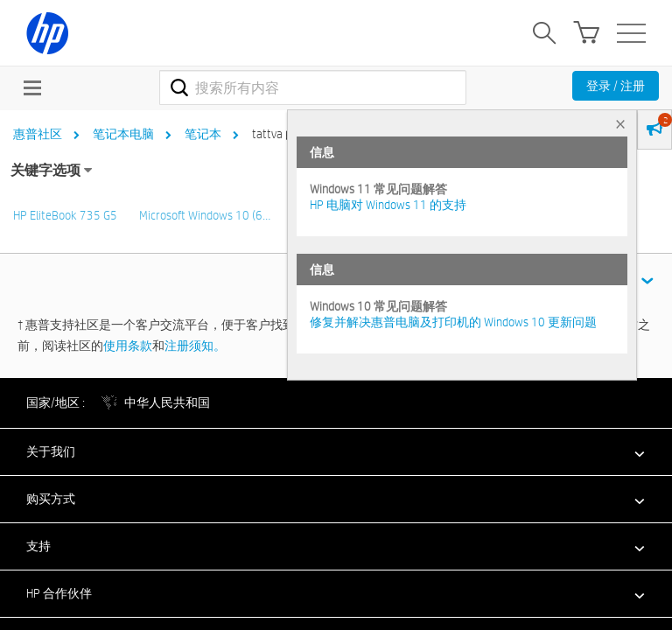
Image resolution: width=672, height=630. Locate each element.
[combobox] (313, 87)
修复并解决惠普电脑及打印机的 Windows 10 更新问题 (453, 322)
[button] (336, 451)
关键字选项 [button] (45, 170)
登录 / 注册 (616, 86)
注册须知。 (195, 346)
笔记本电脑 (123, 134)
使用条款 (128, 346)
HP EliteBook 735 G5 (65, 215)
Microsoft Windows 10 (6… (205, 215)
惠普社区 (38, 134)
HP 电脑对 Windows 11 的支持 (388, 205)
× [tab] (620, 124)
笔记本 (203, 134)
